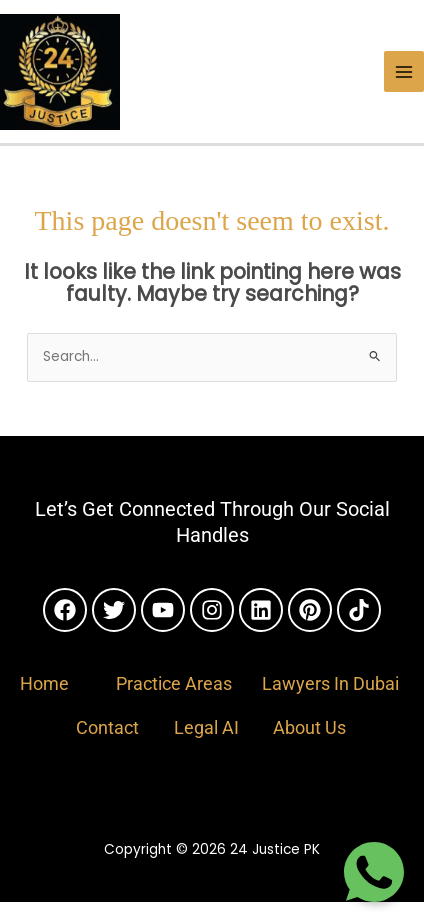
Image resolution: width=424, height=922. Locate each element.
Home (44, 683)
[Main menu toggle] (404, 71)
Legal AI (206, 727)
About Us (309, 727)
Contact (107, 727)
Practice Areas (174, 683)
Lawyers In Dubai (330, 683)
